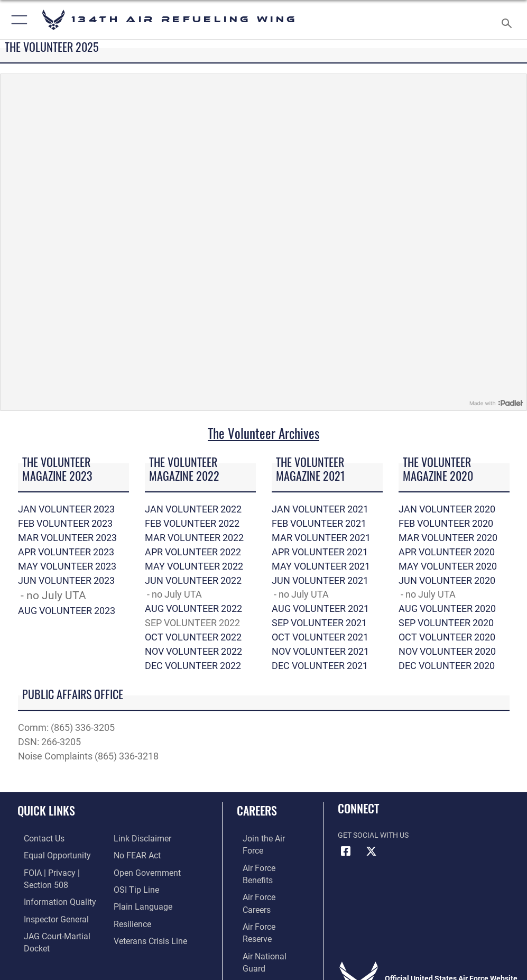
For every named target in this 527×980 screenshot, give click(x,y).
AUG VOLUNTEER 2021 (320, 608)
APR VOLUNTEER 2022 (193, 552)
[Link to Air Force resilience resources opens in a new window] (130, 919)
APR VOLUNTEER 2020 (447, 552)
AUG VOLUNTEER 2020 (447, 608)
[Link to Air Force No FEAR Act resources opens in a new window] (135, 855)
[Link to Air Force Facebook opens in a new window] (346, 851)
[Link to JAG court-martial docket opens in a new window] (59, 931)
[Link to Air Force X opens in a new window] (371, 851)
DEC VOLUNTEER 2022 (193, 666)
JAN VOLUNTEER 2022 (193, 509)
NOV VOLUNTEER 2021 (320, 651)
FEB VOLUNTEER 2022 (192, 523)
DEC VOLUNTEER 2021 (320, 666)
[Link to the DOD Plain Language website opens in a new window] (139, 903)
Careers (257, 810)
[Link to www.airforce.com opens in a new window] (265, 839)
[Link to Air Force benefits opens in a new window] (266, 855)
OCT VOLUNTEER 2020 (447, 637)
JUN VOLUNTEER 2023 (66, 580)
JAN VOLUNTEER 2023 (66, 509)
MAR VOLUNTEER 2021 (321, 538)
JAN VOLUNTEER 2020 (447, 509)
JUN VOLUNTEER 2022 (193, 580)
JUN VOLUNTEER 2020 (447, 580)
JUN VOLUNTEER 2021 (320, 580)
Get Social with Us (373, 835)
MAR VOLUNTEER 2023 (67, 538)
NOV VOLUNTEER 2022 (193, 651)
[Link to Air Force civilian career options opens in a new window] (261, 919)
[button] (17, 20)
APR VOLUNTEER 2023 (66, 552)
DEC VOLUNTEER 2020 (447, 666)
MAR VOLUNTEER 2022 (194, 538)
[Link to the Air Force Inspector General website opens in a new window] (47, 915)
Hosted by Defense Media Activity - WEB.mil (263, 957)
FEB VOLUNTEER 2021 (319, 523)
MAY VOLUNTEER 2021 (321, 566)
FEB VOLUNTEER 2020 (446, 523)
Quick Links (46, 810)
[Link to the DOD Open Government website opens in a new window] (144, 871)
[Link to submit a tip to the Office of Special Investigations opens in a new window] (133, 887)
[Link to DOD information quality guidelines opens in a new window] (49, 898)
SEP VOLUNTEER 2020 (446, 623)
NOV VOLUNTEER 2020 (447, 651)
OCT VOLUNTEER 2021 (320, 637)
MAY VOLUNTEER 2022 (194, 566)
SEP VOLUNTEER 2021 (319, 623)
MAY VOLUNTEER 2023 (67, 566)
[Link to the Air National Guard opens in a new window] (267, 903)
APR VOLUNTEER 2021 (320, 552)
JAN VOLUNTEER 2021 (320, 509)
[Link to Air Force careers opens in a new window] (265, 871)
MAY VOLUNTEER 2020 (448, 566)
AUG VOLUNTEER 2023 (67, 611)
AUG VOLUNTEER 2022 (193, 608)
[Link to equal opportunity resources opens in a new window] (47, 855)
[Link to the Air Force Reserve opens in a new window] (265, 887)
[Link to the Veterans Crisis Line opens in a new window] (146, 935)
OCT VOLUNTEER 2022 (193, 637)
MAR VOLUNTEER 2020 (448, 538)
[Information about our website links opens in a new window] (138, 839)
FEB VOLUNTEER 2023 (65, 523)
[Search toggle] (509, 20)
